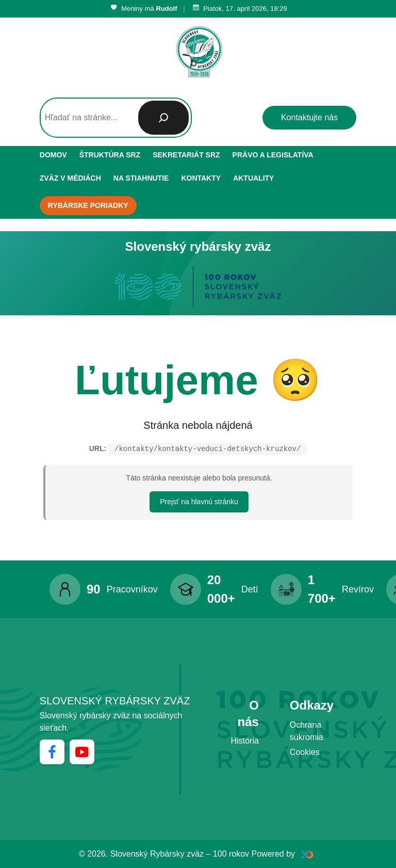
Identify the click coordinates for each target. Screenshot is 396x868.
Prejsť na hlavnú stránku (199, 502)
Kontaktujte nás (309, 117)
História (245, 741)
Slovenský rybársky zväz (115, 701)
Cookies (305, 752)
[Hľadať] (163, 118)
